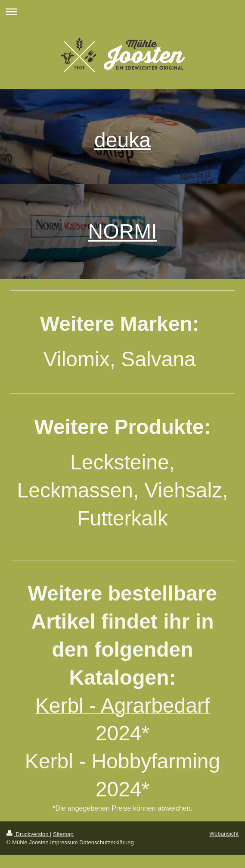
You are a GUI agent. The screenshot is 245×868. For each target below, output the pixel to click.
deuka (122, 140)
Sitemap (63, 834)
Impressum (64, 842)
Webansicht (224, 834)
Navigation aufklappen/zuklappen (122, 11)
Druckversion (28, 834)
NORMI (123, 231)
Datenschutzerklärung (106, 842)
